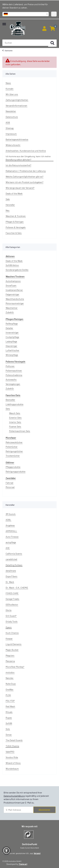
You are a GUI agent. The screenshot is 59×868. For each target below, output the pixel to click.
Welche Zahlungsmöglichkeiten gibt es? (24, 177)
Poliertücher (12, 447)
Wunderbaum (12, 769)
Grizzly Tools (12, 621)
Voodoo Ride (12, 757)
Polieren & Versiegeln (16, 227)
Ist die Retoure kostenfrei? (18, 165)
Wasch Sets (15, 413)
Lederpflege (11, 341)
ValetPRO (10, 752)
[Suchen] (52, 43)
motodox (10, 672)
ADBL (8, 520)
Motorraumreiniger (15, 303)
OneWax (10, 689)
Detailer (9, 328)
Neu (8, 210)
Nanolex (10, 678)
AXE (8, 548)
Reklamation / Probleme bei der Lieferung (26, 171)
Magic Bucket (12, 650)
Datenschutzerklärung (14, 796)
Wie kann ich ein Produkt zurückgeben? (24, 182)
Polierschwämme (14, 375)
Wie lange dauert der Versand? (20, 188)
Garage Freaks (12, 599)
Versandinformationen (16, 106)
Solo (8, 729)
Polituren (10, 366)
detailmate (11, 571)
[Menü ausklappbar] (4, 22)
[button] (44, 29)
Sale (8, 199)
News (8, 83)
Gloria (8, 610)
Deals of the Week (14, 193)
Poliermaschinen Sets (20, 431)
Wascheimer (12, 308)
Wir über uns (12, 94)
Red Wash (10, 706)
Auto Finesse (12, 537)
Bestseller (10, 400)
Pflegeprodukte (13, 467)
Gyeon (9, 627)
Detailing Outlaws (14, 565)
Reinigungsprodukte (15, 471)
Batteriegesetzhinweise (17, 139)
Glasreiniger (11, 346)
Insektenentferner (14, 290)
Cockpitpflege (12, 337)
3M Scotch (11, 514)
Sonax (9, 735)
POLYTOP (10, 701)
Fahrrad (9, 483)
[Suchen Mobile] (25, 43)
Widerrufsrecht (13, 145)
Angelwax (10, 525)
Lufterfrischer (12, 350)
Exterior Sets (15, 418)
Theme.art (23, 864)
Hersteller (10, 205)
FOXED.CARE (12, 593)
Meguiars (10, 655)
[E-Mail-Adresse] (19, 810)
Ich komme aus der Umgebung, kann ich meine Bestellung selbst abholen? (28, 158)
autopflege (11, 542)
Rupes (9, 718)
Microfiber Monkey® (15, 667)
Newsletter (11, 111)
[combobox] (26, 14)
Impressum (11, 134)
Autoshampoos (13, 281)
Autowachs (11, 379)
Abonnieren (44, 810)
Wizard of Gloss (13, 763)
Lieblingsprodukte (14, 404)
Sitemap (10, 128)
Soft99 (9, 723)
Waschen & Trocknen (16, 216)
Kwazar (9, 639)
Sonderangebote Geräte (17, 270)
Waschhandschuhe (15, 299)
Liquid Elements (14, 644)
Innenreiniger (12, 332)
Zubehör (10, 312)
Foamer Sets (15, 426)
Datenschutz (12, 117)
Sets (8, 409)
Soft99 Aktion (12, 265)
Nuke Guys (11, 684)
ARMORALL (11, 531)
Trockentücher (13, 456)
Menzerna (10, 661)
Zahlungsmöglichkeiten (17, 100)
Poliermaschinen (14, 371)
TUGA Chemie (12, 746)
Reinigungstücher (14, 451)
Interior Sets (15, 422)
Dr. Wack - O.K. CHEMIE (17, 588)
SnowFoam (11, 285)
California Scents (14, 554)
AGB (8, 122)
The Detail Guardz (14, 740)
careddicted (11, 559)
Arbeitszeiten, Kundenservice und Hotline (26, 151)
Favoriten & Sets (14, 233)
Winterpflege (12, 355)
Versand (37, 853)
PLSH (8, 695)
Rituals (9, 712)
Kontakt (10, 89)
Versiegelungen (13, 384)
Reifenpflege (12, 324)
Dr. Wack (10, 582)
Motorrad (10, 487)
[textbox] (26, 14)
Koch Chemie (12, 633)
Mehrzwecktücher (14, 442)
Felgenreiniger (12, 294)
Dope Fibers (11, 576)
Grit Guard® (11, 616)
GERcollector (12, 604)
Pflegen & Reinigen (15, 222)
